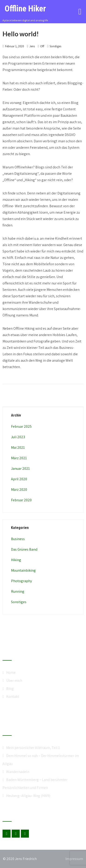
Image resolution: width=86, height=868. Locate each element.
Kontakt (13, 697)
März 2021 (19, 458)
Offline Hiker (25, 9)
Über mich (14, 681)
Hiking (16, 560)
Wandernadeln (18, 772)
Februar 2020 (21, 500)
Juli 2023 (18, 437)
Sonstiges (55, 46)
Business (18, 539)
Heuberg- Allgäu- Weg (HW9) (28, 796)
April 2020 (19, 479)
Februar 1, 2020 (15, 46)
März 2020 (19, 490)
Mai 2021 (18, 447)
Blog (10, 689)
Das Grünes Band (24, 549)
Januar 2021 (20, 469)
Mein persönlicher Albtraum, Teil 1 (33, 748)
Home (11, 673)
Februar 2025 (21, 426)
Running (18, 591)
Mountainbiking (23, 570)
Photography (21, 581)
